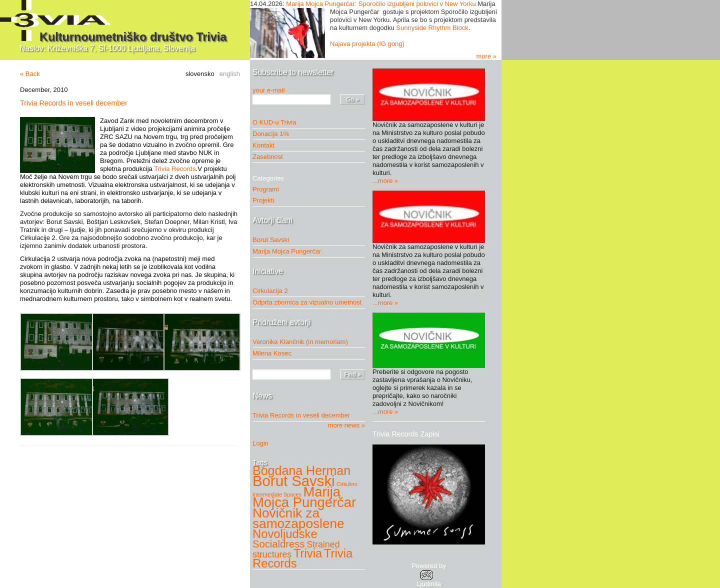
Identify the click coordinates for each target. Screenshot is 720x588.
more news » (346, 425)
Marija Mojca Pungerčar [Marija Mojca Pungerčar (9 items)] (304, 497)
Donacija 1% (271, 134)
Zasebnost (268, 157)
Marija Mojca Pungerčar (287, 251)
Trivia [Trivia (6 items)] (308, 553)
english (230, 74)
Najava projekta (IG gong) (367, 44)
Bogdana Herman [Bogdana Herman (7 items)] (301, 470)
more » (486, 56)
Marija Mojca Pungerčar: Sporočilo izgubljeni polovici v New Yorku (381, 4)
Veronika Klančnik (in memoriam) (300, 342)
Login (260, 443)
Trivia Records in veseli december (74, 103)
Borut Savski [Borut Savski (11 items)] (294, 481)
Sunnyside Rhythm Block (432, 28)
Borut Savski (271, 240)
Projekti (266, 200)
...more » (385, 181)
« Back (30, 74)
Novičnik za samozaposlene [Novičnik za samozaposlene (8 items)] (298, 518)
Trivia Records (175, 169)
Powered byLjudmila (429, 575)
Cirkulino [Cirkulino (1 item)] (347, 484)
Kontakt (263, 145)
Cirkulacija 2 (270, 291)
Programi (268, 189)
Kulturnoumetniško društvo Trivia (133, 37)
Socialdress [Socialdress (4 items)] (279, 544)
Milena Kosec (272, 353)
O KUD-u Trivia (274, 122)
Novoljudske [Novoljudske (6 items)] (285, 534)
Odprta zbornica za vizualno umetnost (307, 302)
